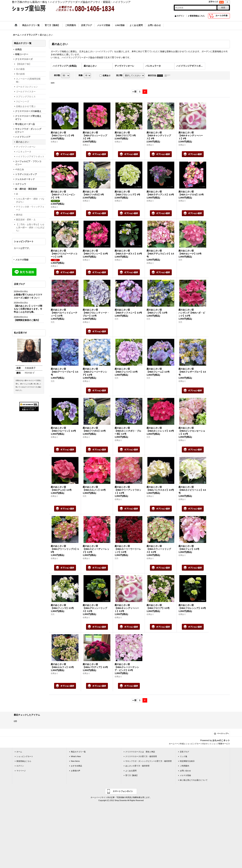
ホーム (19, 752)
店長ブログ (184, 752)
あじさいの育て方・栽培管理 (137, 766)
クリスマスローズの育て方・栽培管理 (141, 756)
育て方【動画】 (132, 775)
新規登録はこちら (197, 16)
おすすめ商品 (76, 766)
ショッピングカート (25, 756)
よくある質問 (131, 771)
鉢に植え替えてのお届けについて (194, 780)
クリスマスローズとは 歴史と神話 (140, 752)
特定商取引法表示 (187, 761)
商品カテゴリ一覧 (78, 752)
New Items (75, 761)
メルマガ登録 (22, 260)
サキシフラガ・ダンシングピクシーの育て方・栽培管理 (148, 761)
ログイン (180, 16)
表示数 (57, 75)
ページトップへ (223, 733)
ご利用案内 (184, 766)
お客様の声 (76, 771)
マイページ (21, 771)
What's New (76, 756)
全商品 (18, 49)
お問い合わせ (185, 771)
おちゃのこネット (221, 740)
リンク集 (184, 756)
